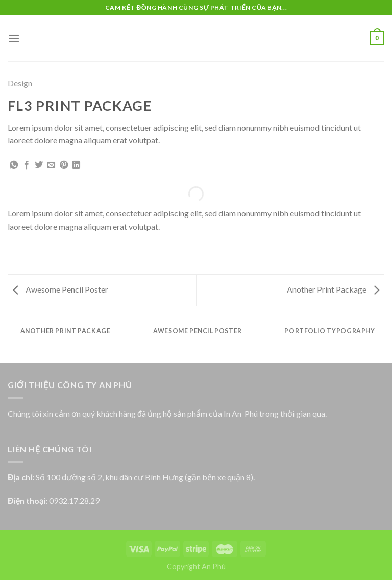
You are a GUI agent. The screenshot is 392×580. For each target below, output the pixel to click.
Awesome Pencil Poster (60, 289)
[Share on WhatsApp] (14, 165)
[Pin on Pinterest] (64, 165)
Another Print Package (333, 289)
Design (20, 83)
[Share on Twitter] (39, 165)
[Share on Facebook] (27, 165)
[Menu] (14, 38)
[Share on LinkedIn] (76, 165)
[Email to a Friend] (51, 165)
